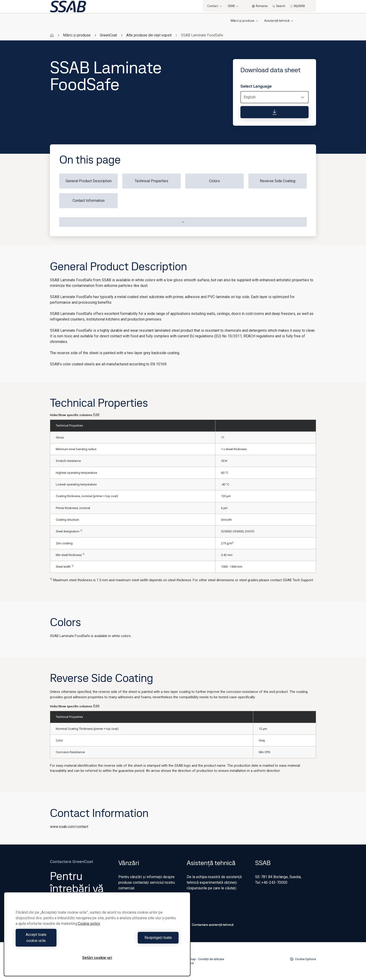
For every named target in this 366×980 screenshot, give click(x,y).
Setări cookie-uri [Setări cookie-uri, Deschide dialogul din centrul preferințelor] (97, 958)
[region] (97, 937)
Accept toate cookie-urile (55, 941)
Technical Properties (151, 181)
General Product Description (89, 181)
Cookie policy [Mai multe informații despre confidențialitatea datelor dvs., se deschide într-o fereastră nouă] (89, 930)
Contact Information (89, 201)
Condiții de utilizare (211, 959)
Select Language (256, 86)
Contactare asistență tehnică (210, 925)
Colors (215, 181)
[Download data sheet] (274, 112)
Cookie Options (303, 959)
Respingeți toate (139, 941)
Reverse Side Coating (278, 181)
